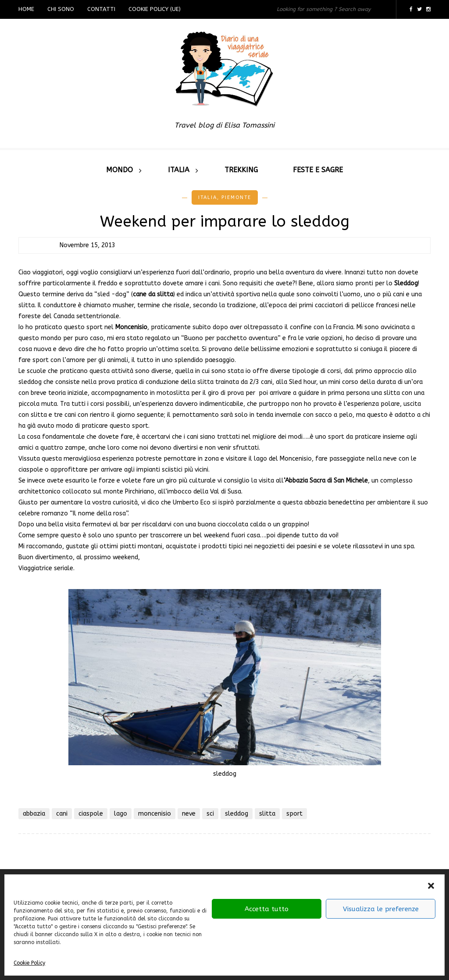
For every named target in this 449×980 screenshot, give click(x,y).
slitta (267, 814)
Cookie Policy (29, 963)
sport (294, 814)
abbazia (34, 814)
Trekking (241, 170)
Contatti (101, 9)
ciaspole (91, 814)
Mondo (119, 170)
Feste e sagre (318, 170)
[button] (431, 886)
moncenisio (155, 814)
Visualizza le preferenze (381, 909)
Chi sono (61, 9)
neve (189, 814)
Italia (179, 170)
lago (121, 814)
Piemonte (236, 197)
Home (26, 9)
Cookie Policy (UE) (155, 9)
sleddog (237, 814)
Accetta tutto (267, 909)
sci (210, 814)
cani (62, 814)
